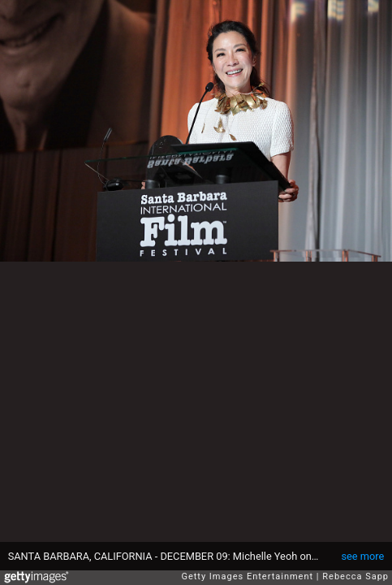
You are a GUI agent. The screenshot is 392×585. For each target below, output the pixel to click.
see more (362, 556)
